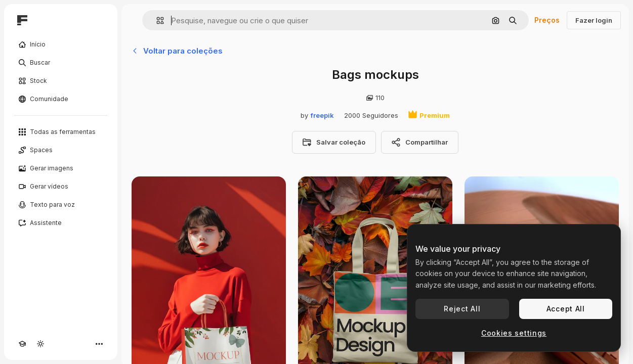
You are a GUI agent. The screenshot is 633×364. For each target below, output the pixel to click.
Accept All (566, 309)
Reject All (462, 309)
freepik (322, 115)
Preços (547, 20)
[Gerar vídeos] (61, 187)
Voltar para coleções (177, 51)
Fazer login (594, 20)
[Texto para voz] (61, 205)
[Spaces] (61, 150)
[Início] (61, 44)
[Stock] (61, 81)
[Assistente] (61, 223)
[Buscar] (61, 63)
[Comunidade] (61, 99)
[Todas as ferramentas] (61, 132)
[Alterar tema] (40, 344)
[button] (156, 20)
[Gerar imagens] (61, 168)
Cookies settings (514, 333)
